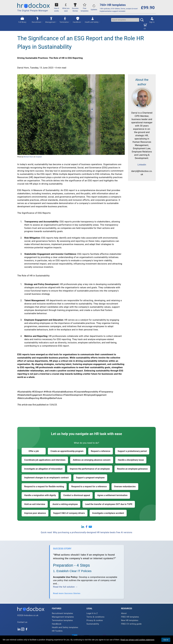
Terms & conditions (95, 617)
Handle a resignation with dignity (40, 495)
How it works (57, 8)
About (124, 613)
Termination (65, 20)
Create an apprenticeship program (67, 451)
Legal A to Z (92, 613)
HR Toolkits (57, 631)
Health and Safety (93, 20)
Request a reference (101, 451)
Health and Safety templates (65, 627)
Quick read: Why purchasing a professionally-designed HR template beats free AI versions (87, 532)
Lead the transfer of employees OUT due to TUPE (109, 504)
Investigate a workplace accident (108, 513)
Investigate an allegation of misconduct (43, 469)
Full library (22, 20)
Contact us (22, 622)
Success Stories (75, 8)
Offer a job (34, 451)
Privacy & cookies (95, 620)
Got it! (166, 640)
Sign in (152, 20)
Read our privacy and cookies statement (137, 640)
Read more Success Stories (67, 593)
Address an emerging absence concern (92, 460)
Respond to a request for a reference (89, 487)
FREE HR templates (130, 617)
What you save (66, 8)
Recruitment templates (62, 613)
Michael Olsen (28, 157)
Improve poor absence (35, 513)
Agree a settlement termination (112, 495)
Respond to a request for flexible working (44, 487)
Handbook (78, 20)
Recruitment (37, 20)
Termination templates (62, 620)
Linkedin (142, 165)
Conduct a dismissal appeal (77, 495)
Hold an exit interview (35, 504)
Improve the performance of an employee (90, 469)
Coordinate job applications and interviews (45, 460)
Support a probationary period (132, 451)
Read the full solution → (65, 587)
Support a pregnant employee (90, 478)
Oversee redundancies (125, 487)
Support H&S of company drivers (69, 513)
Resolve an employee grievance (132, 469)
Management (51, 20)
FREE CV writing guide (131, 624)
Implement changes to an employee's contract (46, 478)
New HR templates (130, 620)
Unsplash (39, 157)
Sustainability (93, 624)
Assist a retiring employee (65, 504)
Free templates (85, 8)
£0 (145, 26)
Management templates (63, 617)
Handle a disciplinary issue (131, 460)
